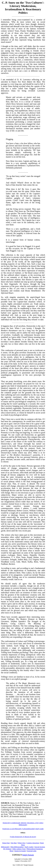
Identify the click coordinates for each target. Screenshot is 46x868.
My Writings (7, 849)
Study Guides (29, 847)
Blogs (12, 851)
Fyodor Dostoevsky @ (23, 837)
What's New (22, 843)
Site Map (14, 843)
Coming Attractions (33, 843)
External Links (32, 851)
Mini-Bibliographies (17, 847)
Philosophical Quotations (35, 849)
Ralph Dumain (28, 855)
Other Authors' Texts (19, 849)
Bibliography (5, 847)
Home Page (6, 843)
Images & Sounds (20, 851)
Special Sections (40, 847)
